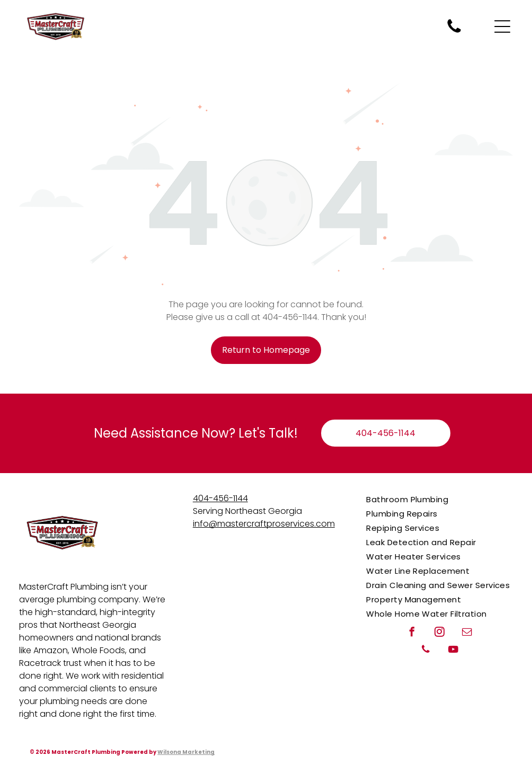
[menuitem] (439, 499)
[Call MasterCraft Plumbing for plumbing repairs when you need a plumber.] (454, 32)
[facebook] (412, 633)
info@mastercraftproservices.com (264, 524)
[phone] (426, 651)
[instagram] (440, 633)
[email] (467, 633)
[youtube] (454, 651)
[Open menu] (502, 26)
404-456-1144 (220, 498)
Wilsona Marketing (186, 752)
